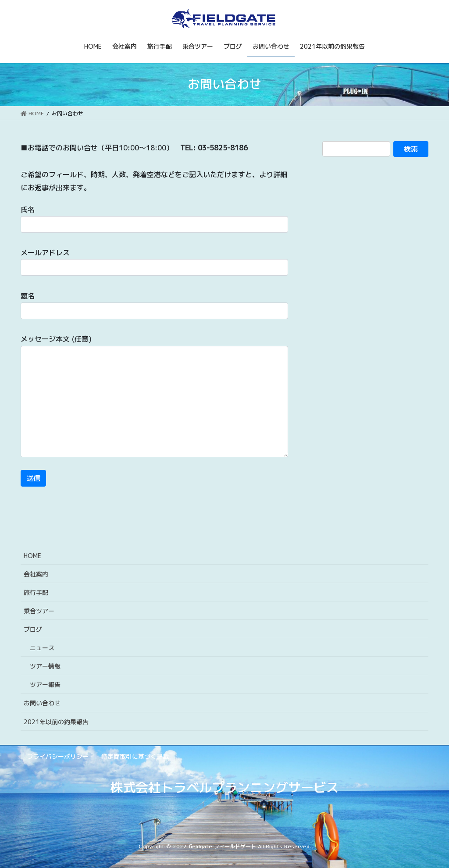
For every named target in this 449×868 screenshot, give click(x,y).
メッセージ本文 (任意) (154, 395)
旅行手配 (36, 592)
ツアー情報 (45, 666)
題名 (154, 305)
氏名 (154, 219)
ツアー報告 (45, 685)
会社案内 (36, 574)
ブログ (33, 629)
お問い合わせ (42, 703)
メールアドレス (154, 262)
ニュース (42, 648)
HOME (32, 556)
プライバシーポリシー (58, 756)
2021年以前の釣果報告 (56, 722)
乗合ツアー (39, 611)
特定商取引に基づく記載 (135, 756)
